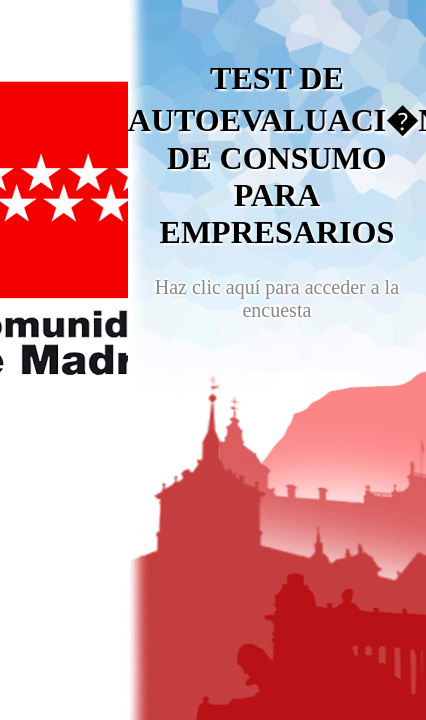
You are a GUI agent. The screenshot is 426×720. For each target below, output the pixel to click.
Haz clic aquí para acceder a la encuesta (277, 298)
